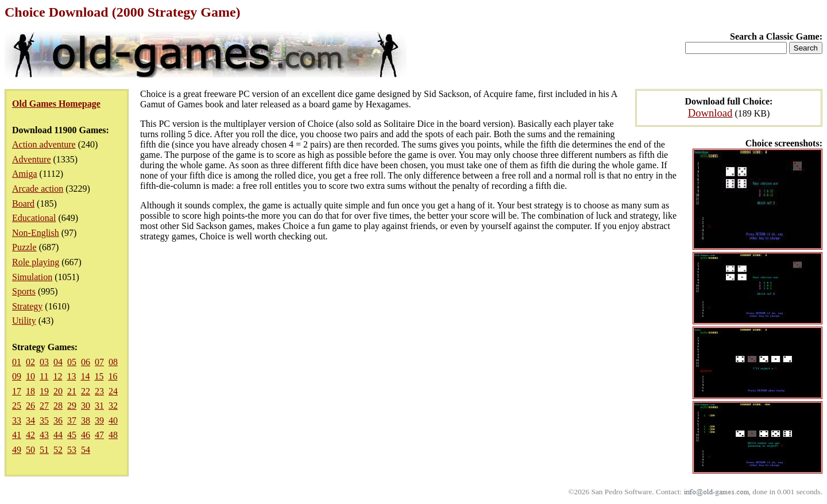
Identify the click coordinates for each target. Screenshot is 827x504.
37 (72, 420)
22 (86, 391)
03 (44, 362)
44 (58, 435)
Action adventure (44, 144)
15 (99, 376)
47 (99, 435)
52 (58, 450)
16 (113, 376)
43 (44, 435)
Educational (34, 218)
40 (113, 420)
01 (17, 362)
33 (17, 420)
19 (44, 391)
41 (17, 435)
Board (23, 203)
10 (30, 376)
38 (86, 420)
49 (17, 450)
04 (58, 362)
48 (113, 435)
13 (71, 376)
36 (58, 420)
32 (113, 406)
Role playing (36, 262)
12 (57, 376)
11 (44, 376)
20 (58, 391)
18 (30, 391)
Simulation (32, 277)
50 (30, 450)
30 (86, 406)
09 (17, 376)
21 (72, 391)
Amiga (25, 174)
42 (30, 435)
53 (72, 450)
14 (85, 376)
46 (86, 435)
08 (113, 362)
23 (99, 391)
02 (30, 362)
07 (99, 362)
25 (17, 406)
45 (72, 435)
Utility (24, 321)
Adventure (32, 159)
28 (58, 406)
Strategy (27, 306)
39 (99, 420)
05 (72, 362)
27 (44, 406)
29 (72, 406)
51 (44, 450)
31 (99, 406)
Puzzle (24, 247)
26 (30, 406)
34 (30, 420)
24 (113, 391)
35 (44, 420)
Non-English (36, 233)
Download (710, 113)
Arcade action (38, 189)
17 (17, 391)
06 (86, 362)
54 (86, 450)
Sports (24, 291)
